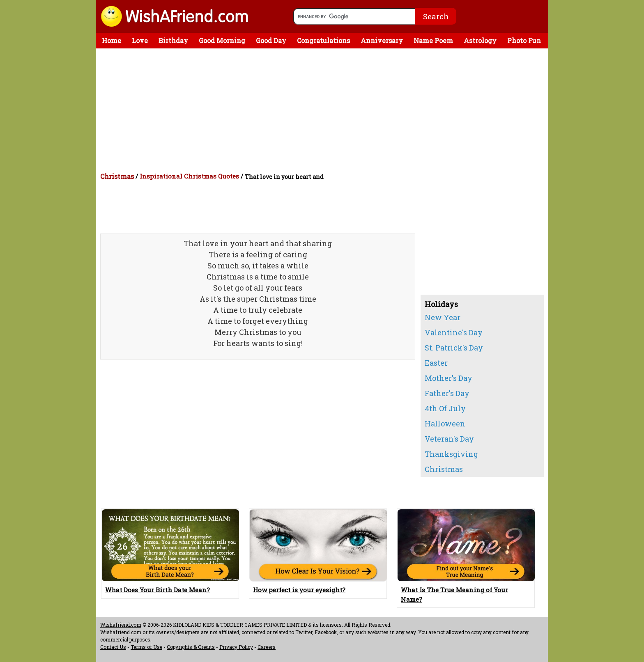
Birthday (173, 40)
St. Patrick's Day (454, 348)
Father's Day (447, 393)
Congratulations (323, 40)
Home (112, 40)
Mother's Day (448, 378)
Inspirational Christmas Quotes (189, 176)
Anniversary (382, 40)
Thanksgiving (451, 454)
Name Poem (433, 40)
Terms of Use (146, 647)
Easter (436, 363)
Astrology (480, 40)
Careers (267, 647)
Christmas (117, 176)
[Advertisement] (324, 110)
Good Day (271, 40)
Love (140, 40)
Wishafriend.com (121, 625)
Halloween (445, 424)
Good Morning (222, 40)
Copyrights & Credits (191, 647)
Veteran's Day (449, 439)
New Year (443, 317)
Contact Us (113, 647)
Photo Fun (524, 40)
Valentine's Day (454, 332)
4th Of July (445, 408)
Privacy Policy (236, 647)
